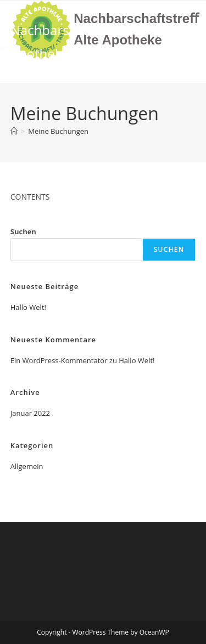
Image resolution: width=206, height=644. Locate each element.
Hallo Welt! (28, 307)
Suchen (23, 231)
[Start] (14, 131)
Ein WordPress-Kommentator (59, 360)
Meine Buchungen (58, 131)
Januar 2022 (30, 413)
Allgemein (27, 466)
